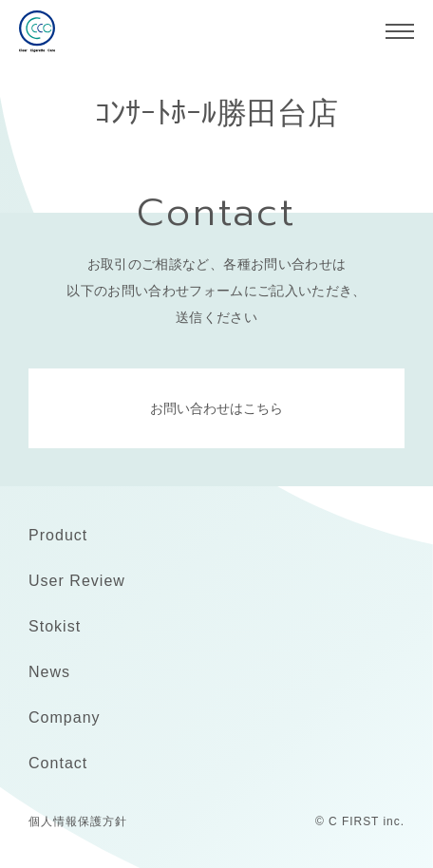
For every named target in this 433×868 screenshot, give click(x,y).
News (49, 672)
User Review (77, 581)
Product (58, 535)
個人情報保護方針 (78, 821)
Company (65, 717)
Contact (58, 763)
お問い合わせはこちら (216, 408)
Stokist (55, 626)
